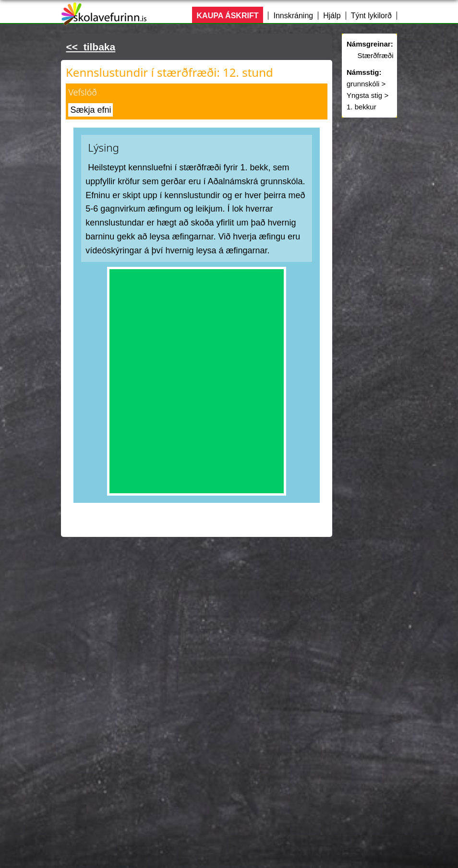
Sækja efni (90, 110)
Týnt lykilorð (371, 16)
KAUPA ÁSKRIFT (228, 16)
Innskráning (293, 16)
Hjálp (332, 16)
